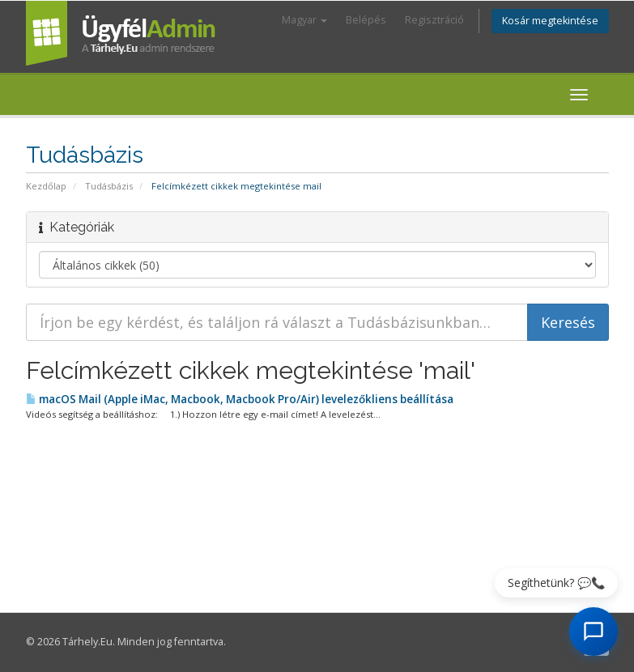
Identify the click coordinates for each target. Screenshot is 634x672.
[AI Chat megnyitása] (594, 632)
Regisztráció (434, 20)
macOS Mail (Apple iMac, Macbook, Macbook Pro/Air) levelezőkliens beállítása (240, 399)
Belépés (366, 20)
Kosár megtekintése (550, 21)
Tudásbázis (109, 186)
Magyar (304, 20)
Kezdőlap (46, 186)
